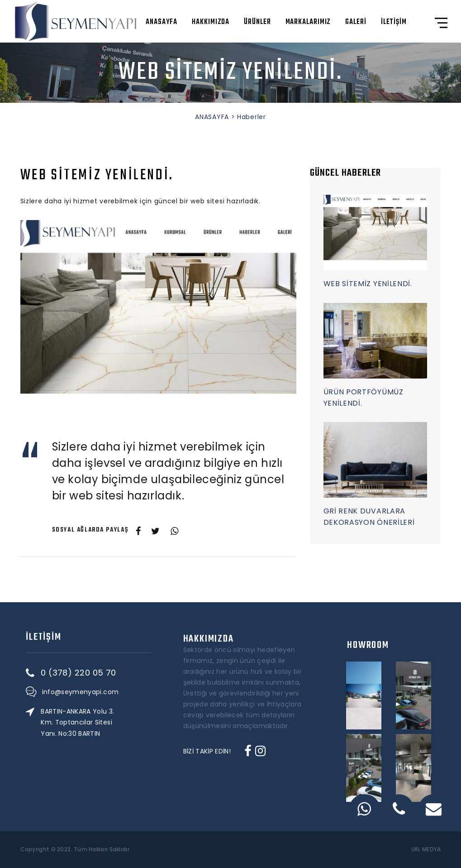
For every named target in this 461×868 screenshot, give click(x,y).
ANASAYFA (162, 22)
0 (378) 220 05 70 (114, 673)
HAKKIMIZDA (211, 22)
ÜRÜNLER (257, 22)
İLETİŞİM (394, 22)
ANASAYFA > (215, 117)
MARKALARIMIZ (308, 22)
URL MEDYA (426, 850)
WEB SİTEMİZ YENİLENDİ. (368, 284)
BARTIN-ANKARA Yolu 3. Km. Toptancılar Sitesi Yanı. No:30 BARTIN (113, 722)
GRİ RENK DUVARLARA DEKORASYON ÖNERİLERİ (369, 517)
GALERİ (356, 22)
